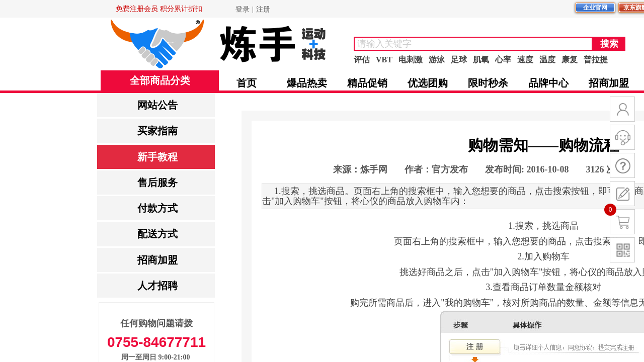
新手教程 (157, 157)
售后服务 (157, 183)
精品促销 (367, 83)
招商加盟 (157, 260)
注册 (263, 9)
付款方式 (157, 208)
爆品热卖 (307, 83)
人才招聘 (157, 286)
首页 (247, 83)
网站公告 (157, 105)
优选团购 (428, 83)
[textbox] (473, 44)
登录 (243, 9)
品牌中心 (548, 83)
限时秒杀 (488, 83)
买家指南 (157, 131)
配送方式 (157, 234)
